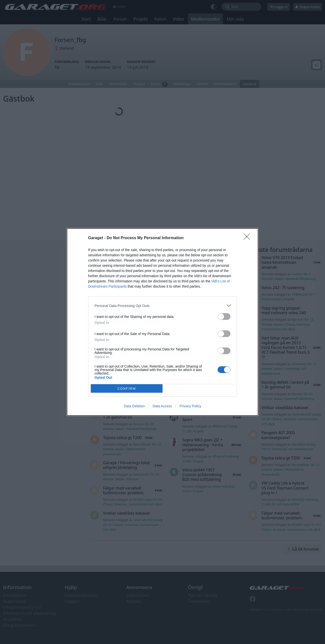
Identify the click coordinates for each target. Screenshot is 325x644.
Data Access (162, 406)
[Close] (248, 238)
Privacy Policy (190, 406)
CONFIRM (127, 388)
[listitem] (162, 306)
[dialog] (162, 322)
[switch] (224, 317)
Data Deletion (134, 406)
